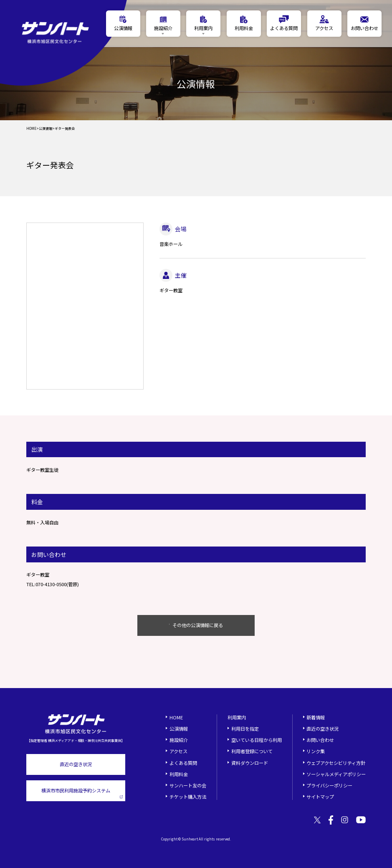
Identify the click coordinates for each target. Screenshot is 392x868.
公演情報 (46, 129)
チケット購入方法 (188, 797)
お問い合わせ (320, 740)
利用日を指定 (245, 729)
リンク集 (316, 751)
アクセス (178, 751)
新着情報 (316, 717)
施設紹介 (179, 740)
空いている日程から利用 (257, 740)
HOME (31, 129)
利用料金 (179, 774)
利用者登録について (252, 751)
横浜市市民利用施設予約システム (82, 793)
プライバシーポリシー (329, 785)
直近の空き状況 (76, 764)
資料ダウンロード (250, 763)
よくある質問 (183, 763)
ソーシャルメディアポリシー (336, 774)
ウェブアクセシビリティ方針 (336, 763)
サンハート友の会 (188, 785)
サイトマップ (320, 797)
